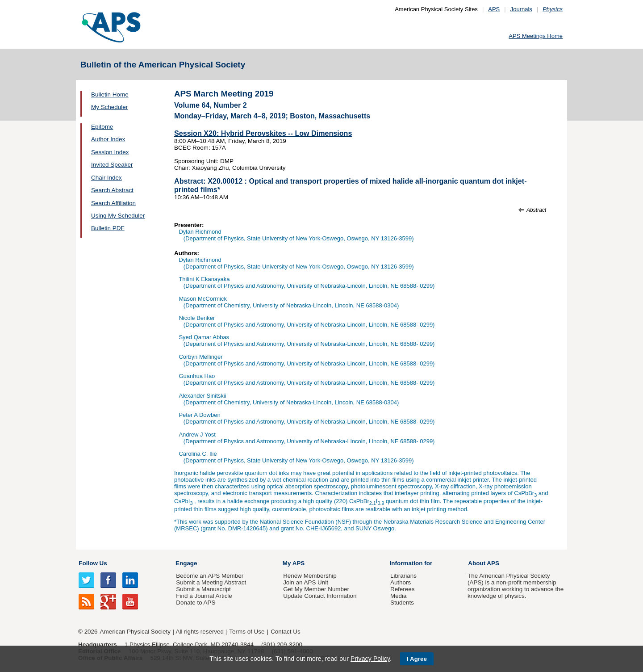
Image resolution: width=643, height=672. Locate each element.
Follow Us (93, 563)
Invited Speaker (112, 165)
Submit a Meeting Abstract (211, 582)
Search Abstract (112, 190)
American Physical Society (135, 632)
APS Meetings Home (536, 36)
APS (494, 9)
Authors (401, 582)
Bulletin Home (110, 94)
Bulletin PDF (108, 228)
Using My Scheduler (118, 216)
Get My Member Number (316, 589)
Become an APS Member (210, 576)
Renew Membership (310, 576)
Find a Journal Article (204, 596)
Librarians (403, 576)
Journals (521, 9)
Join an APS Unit (306, 582)
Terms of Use (247, 632)
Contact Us (285, 632)
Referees (403, 589)
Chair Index (106, 178)
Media (399, 596)
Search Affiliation (113, 203)
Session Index (110, 152)
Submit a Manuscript (203, 589)
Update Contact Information (320, 596)
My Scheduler (109, 107)
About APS (484, 563)
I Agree (417, 659)
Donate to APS (196, 603)
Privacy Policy (370, 659)
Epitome (102, 127)
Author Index (108, 139)
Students (402, 603)
